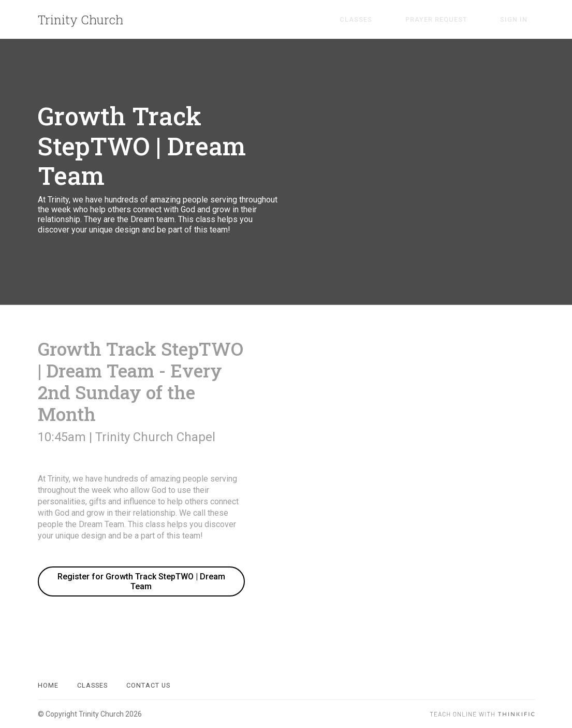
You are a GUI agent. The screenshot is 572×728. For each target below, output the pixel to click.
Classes (392, 19)
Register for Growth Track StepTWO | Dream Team (141, 581)
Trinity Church (80, 20)
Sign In (521, 19)
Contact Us (148, 685)
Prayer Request (458, 19)
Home (48, 685)
